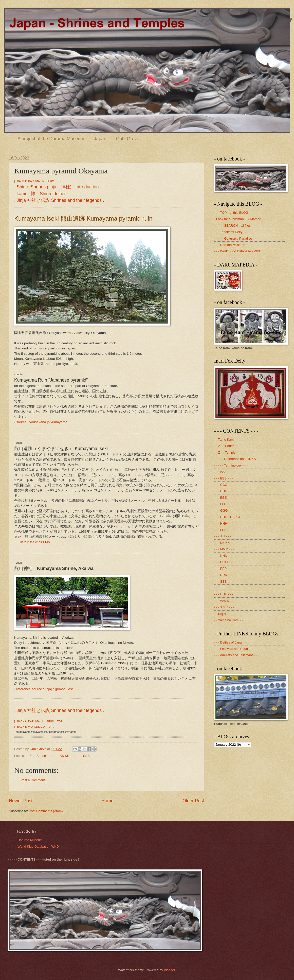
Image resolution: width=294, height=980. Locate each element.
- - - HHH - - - (224, 523)
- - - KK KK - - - (65, 756)
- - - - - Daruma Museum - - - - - (30, 840)
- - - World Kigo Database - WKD (238, 251)
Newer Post (21, 801)
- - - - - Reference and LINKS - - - (238, 459)
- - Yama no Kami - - (229, 620)
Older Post (193, 801)
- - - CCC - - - (224, 485)
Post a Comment (33, 780)
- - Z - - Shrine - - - (39, 756)
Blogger (170, 970)
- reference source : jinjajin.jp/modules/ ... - (47, 689)
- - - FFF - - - (223, 504)
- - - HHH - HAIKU (227, 517)
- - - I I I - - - (222, 530)
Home (107, 801)
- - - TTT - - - (223, 588)
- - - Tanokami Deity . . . (231, 232)
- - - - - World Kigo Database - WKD (33, 847)
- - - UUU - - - (224, 594)
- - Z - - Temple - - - (228, 452)
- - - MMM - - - (224, 549)
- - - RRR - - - (224, 575)
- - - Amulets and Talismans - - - (237, 655)
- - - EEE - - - (223, 498)
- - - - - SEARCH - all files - (233, 226)
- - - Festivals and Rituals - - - (235, 649)
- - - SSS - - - (86, 756)
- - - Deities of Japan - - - (232, 642)
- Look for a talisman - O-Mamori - (239, 219)
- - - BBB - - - (223, 478)
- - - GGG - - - (224, 511)
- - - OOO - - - (224, 562)
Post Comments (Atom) (46, 811)
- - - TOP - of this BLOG (231, 213)
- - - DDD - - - (224, 491)
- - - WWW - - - (225, 601)
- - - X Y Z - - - (224, 607)
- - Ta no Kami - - (226, 440)
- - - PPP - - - (223, 569)
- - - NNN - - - (224, 556)
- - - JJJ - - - (223, 536)
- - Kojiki (220, 614)
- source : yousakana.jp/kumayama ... (43, 422)
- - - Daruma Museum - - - (233, 245)
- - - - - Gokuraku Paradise (233, 238)
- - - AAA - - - (223, 472)
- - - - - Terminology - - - (231, 465)
